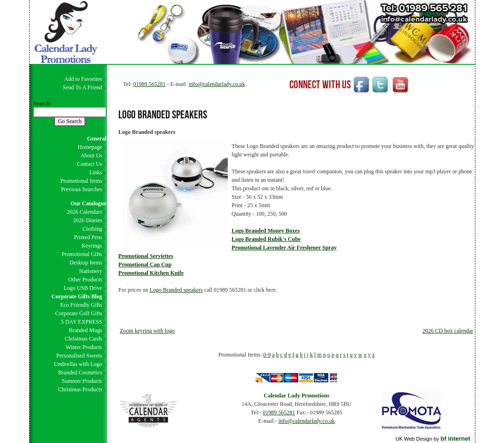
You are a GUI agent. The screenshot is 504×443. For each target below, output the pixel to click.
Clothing (92, 229)
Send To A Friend (83, 87)
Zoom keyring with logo (147, 331)
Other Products (85, 280)
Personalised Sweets (79, 356)
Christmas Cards (84, 339)
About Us (91, 155)
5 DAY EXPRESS (82, 322)
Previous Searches (82, 189)
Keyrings (92, 246)
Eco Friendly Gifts (81, 305)
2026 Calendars (84, 212)
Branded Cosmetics (80, 373)
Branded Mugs (85, 330)
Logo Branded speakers (176, 290)
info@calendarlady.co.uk (217, 84)
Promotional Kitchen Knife (151, 273)
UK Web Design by (433, 439)
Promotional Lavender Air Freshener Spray (284, 248)
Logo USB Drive (83, 288)
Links (96, 172)
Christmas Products (80, 389)
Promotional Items (81, 181)
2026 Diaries (88, 220)
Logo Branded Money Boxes (266, 231)
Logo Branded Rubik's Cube (266, 239)
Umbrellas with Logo (78, 364)
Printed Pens (88, 237)
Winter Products (84, 347)
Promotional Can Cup (145, 264)
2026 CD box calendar (448, 331)
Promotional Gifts (82, 254)
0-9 (267, 355)
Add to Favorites (83, 79)
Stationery (90, 271)
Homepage (90, 147)
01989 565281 (150, 84)
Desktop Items (86, 263)
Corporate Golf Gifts (78, 313)
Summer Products (82, 381)
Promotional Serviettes (146, 256)
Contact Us (90, 164)
